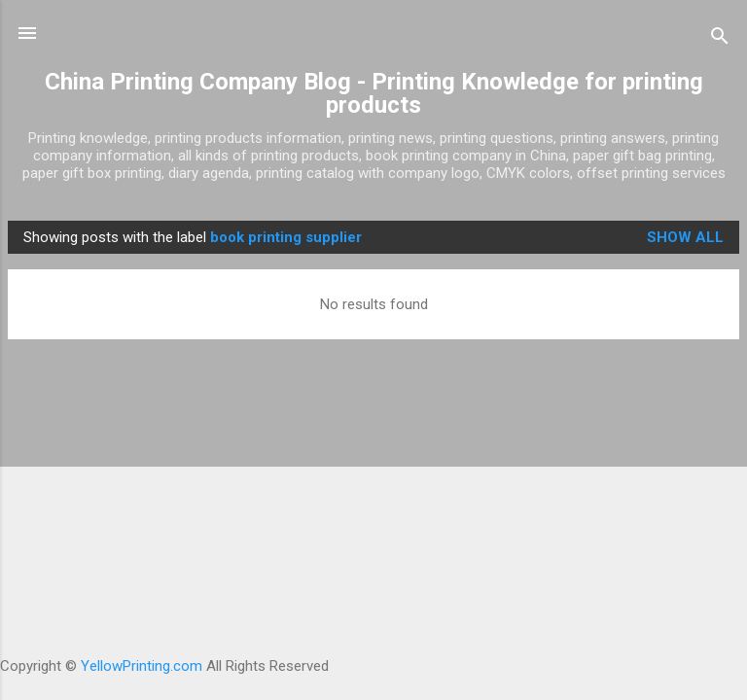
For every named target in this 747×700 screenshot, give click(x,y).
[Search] (720, 39)
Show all (685, 237)
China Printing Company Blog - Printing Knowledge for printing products (374, 93)
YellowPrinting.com (142, 666)
